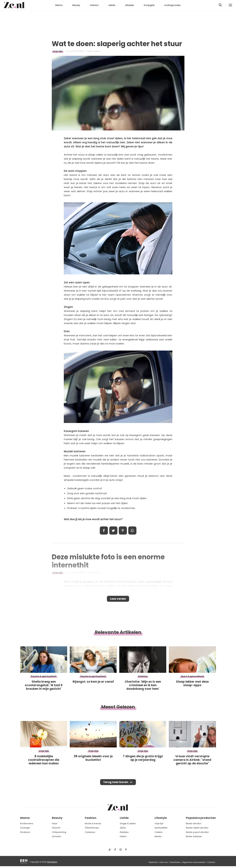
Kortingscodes (173, 5)
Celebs (159, 832)
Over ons (164, 862)
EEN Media (52, 862)
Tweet (113, 531)
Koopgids (149, 5)
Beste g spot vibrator (197, 832)
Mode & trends (93, 823)
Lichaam (57, 837)
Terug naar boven (116, 785)
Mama (59, 5)
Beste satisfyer (194, 837)
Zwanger (25, 828)
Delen (104, 531)
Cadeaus (90, 832)
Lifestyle (130, 5)
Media (158, 837)
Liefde (112, 5)
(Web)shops (92, 828)
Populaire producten (201, 818)
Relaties (124, 832)
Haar (55, 823)
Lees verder (118, 600)
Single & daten (128, 823)
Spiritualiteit (161, 828)
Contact (211, 862)
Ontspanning (59, 832)
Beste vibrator (194, 823)
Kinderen (25, 832)
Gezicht (56, 828)
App (132, 531)
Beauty (76, 5)
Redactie (153, 862)
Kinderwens (27, 823)
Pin (123, 531)
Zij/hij (123, 828)
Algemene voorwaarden (194, 862)
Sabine (97, 51)
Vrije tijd (58, 51)
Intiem (123, 837)
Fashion (94, 5)
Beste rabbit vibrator (197, 828)
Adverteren (175, 862)
